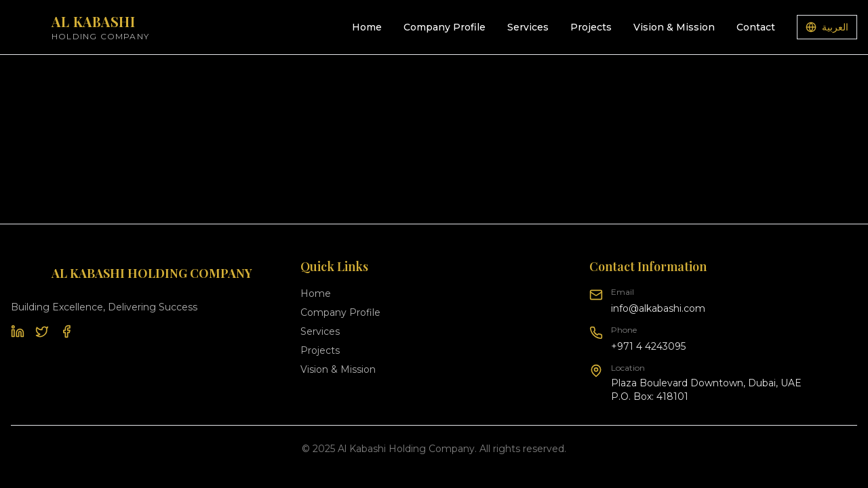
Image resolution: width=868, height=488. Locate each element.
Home (367, 27)
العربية (827, 27)
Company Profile (445, 27)
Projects (591, 27)
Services (528, 27)
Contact (756, 27)
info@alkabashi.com (658, 308)
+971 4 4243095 (648, 346)
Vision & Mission (674, 27)
